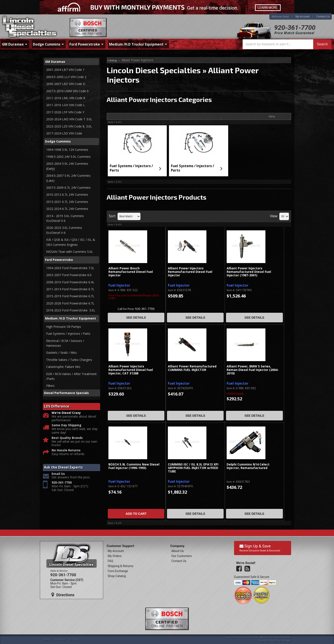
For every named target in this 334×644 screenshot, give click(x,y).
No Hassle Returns (66, 450)
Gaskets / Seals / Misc (62, 353)
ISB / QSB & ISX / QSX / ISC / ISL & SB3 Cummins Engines (71, 242)
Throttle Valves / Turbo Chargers (69, 360)
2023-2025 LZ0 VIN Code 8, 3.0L (69, 126)
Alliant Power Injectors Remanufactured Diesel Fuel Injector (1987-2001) (249, 272)
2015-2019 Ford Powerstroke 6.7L (70, 296)
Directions (63, 595)
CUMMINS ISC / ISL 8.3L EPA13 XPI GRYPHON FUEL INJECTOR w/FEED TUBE (193, 468)
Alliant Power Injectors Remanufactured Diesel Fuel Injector (190, 272)
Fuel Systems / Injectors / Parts (131, 168)
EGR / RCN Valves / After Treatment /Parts (71, 376)
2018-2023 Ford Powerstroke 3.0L (71, 310)
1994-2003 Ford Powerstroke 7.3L (70, 268)
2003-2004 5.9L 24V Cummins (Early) (67, 166)
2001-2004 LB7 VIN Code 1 (65, 70)
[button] (287, 44)
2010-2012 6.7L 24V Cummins (67, 195)
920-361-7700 (295, 28)
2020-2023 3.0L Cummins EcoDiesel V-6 (64, 230)
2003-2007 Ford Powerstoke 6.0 (69, 275)
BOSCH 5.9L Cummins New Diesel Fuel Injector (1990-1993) (134, 466)
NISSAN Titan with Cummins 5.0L (70, 252)
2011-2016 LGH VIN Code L (66, 105)
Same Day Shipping (67, 425)
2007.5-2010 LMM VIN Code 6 (67, 91)
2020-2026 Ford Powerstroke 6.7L (70, 303)
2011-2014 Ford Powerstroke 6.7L (70, 289)
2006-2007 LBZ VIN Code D (66, 84)
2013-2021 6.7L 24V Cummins (67, 202)
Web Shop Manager (280, 641)
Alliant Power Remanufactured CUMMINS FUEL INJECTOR (192, 368)
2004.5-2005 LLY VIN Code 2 (66, 77)
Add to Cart (136, 514)
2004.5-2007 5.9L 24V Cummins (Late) (68, 178)
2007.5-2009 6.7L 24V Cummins (68, 188)
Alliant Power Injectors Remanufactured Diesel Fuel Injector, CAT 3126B (131, 370)
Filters (50, 386)
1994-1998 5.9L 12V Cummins (67, 150)
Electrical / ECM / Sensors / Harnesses (65, 343)
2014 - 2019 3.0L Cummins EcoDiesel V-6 (65, 218)
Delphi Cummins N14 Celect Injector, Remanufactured (248, 466)
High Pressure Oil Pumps (64, 327)
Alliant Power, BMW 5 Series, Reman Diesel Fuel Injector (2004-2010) (253, 370)
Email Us (58, 474)
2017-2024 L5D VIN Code (64, 133)
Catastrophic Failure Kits (63, 367)
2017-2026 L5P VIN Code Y (65, 112)
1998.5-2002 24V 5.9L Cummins (68, 157)
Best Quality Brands (67, 438)
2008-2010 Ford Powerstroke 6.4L (70, 282)
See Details (136, 318)
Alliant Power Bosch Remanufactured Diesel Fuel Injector (131, 272)
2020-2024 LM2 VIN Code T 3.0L (69, 119)
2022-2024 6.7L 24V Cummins (67, 209)
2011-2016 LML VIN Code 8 (66, 98)
